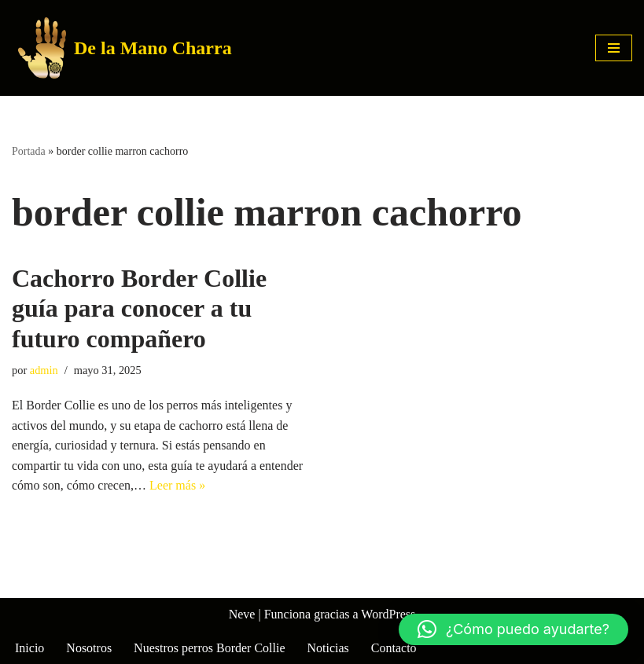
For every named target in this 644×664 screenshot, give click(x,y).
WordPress (388, 614)
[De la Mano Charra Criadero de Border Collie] (125, 48)
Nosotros (89, 648)
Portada (29, 151)
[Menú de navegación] (614, 48)
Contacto (394, 648)
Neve (242, 614)
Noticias (328, 648)
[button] (513, 629)
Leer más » (177, 485)
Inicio (29, 648)
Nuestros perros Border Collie (209, 648)
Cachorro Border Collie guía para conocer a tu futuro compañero (139, 308)
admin (44, 370)
